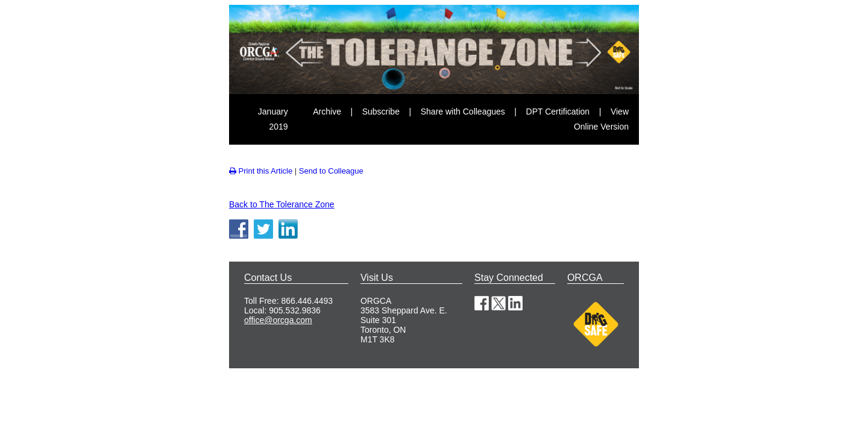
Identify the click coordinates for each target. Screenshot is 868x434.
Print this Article (261, 171)
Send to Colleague (331, 171)
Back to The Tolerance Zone (282, 204)
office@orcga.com (278, 320)
